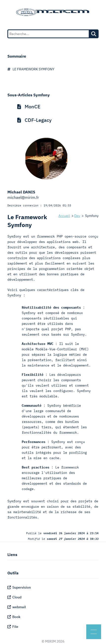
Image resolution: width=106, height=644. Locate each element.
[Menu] (94, 632)
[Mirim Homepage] (53, 12)
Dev (77, 216)
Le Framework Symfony (31, 69)
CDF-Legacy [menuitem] (34, 120)
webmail (17, 607)
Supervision (19, 587)
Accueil (64, 216)
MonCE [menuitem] (29, 107)
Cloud (14, 597)
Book (14, 617)
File (13, 627)
